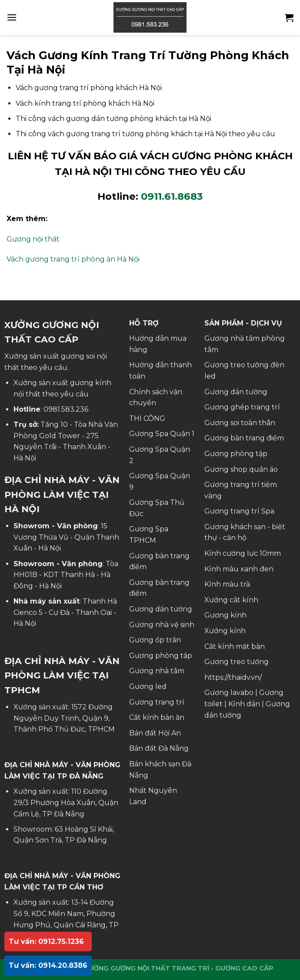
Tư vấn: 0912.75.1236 (46, 941)
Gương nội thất (33, 239)
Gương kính (225, 615)
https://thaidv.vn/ (233, 677)
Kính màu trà (227, 584)
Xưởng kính (225, 631)
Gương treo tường (237, 662)
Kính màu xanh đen (239, 569)
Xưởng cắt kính (231, 600)
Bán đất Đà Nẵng (159, 748)
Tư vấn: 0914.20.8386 (48, 965)
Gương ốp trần (155, 640)
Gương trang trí (157, 702)
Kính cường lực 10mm (243, 553)
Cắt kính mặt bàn (235, 646)
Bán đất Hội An (155, 733)
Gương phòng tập (161, 656)
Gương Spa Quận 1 (162, 434)
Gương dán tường (161, 609)
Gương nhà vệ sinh (162, 625)
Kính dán (244, 704)
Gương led (148, 686)
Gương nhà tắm (157, 671)
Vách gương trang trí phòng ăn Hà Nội (73, 259)
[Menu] (12, 17)
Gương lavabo (229, 693)
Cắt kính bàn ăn (157, 717)
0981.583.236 (66, 409)
